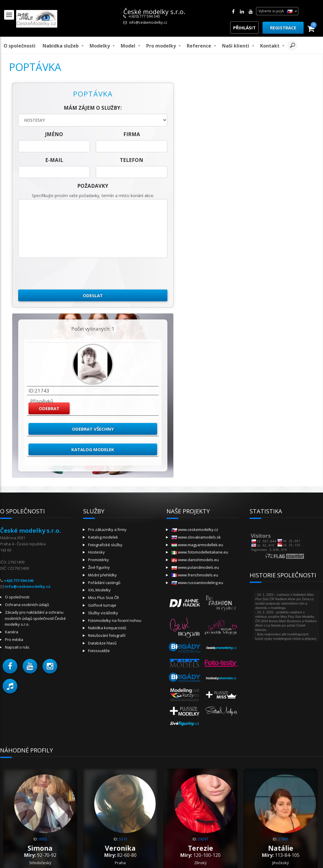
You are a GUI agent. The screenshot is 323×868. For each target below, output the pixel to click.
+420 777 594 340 (19, 581)
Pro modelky (161, 46)
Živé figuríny (99, 567)
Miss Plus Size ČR (104, 598)
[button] (10, 666)
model (128, 46)
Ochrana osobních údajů (27, 605)
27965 (283, 839)
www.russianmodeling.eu (197, 583)
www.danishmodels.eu (195, 560)
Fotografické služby (105, 545)
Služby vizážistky (103, 613)
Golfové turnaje (102, 605)
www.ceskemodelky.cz (195, 529)
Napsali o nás (17, 647)
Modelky (100, 46)
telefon (132, 160)
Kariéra (12, 632)
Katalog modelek (93, 449)
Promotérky (99, 560)
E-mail (54, 160)
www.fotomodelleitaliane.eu (200, 552)
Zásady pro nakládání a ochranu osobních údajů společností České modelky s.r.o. (35, 618)
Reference (199, 46)
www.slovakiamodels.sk (196, 537)
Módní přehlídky (102, 575)
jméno (54, 134)
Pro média (14, 639)
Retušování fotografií (107, 635)
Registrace (283, 28)
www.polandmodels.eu (195, 567)
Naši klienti (236, 46)
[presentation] (63, 274)
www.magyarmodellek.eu (197, 545)
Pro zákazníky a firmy (107, 529)
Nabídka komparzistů (107, 628)
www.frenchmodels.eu (195, 575)
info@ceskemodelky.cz (148, 22)
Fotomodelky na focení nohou (115, 620)
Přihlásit (244, 28)
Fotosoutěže (99, 651)
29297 (203, 839)
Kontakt (270, 46)
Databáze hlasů (102, 643)
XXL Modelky (99, 590)
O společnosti (20, 46)
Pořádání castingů (104, 583)
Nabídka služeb (61, 46)
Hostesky (96, 552)
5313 (123, 839)
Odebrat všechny (93, 429)
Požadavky (93, 186)
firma (132, 134)
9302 (43, 839)
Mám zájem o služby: (93, 108)
